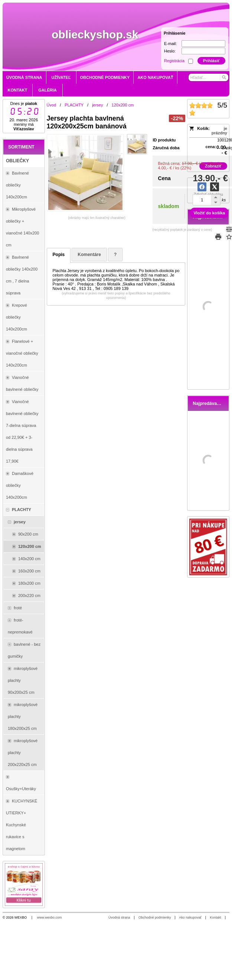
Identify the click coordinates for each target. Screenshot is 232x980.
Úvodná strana (119, 917)
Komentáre (89, 255)
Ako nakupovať (190, 917)
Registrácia (174, 61)
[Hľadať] (224, 77)
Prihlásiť (211, 61)
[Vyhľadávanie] (208, 77)
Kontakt (215, 917)
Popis (59, 255)
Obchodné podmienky (155, 917)
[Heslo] (203, 51)
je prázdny (219, 131)
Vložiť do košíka (209, 213)
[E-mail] (203, 44)
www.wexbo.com (50, 917)
